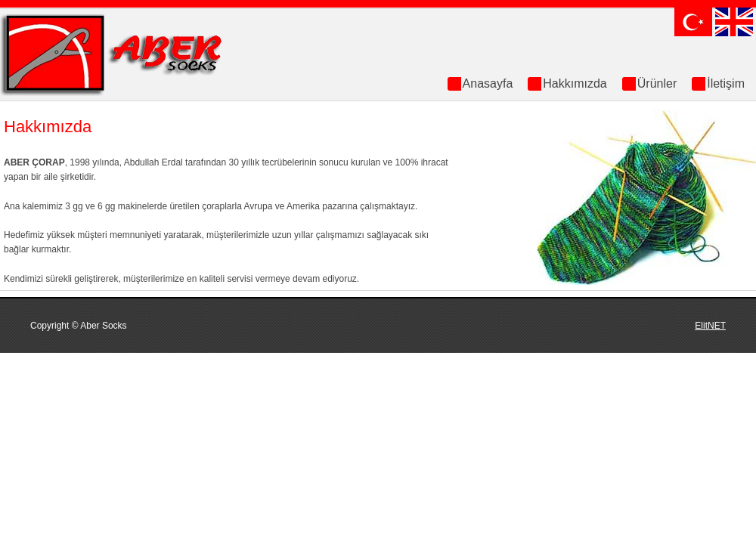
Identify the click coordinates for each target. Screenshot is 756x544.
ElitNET (710, 326)
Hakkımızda (575, 83)
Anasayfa (488, 83)
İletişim (726, 83)
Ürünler (657, 83)
